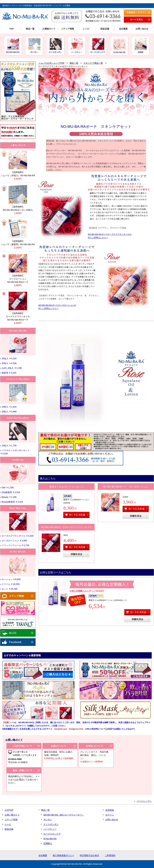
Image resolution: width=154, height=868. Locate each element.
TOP (12, 29)
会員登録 (110, 810)
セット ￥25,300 (10, 589)
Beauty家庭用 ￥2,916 (12, 502)
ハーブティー (50, 829)
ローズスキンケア (52, 834)
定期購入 (48, 843)
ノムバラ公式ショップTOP (51, 63)
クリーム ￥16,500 (11, 584)
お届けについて (59, 746)
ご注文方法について (22, 746)
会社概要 (123, 29)
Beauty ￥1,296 (9, 497)
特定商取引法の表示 (89, 855)
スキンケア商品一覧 (93, 63)
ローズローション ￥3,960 (14, 541)
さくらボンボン (51, 824)
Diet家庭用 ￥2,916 (11, 492)
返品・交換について (22, 770)
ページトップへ (144, 801)
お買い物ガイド (12, 815)
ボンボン (48, 820)
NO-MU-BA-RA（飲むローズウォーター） (64, 815)
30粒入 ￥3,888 (9, 412)
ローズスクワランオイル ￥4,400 (18, 536)
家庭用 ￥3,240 (9, 373)
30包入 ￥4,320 (9, 358)
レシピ (86, 29)
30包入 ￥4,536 (9, 363)
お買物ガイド (49, 29)
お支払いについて (95, 746)
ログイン (110, 815)
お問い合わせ (142, 29)
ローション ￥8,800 (11, 579)
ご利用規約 (110, 855)
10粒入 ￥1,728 (9, 446)
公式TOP (9, 810)
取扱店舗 (105, 29)
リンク (18, 164)
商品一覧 (30, 29)
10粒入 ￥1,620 (9, 407)
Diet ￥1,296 (8, 488)
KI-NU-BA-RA (50, 839)
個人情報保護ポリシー (63, 855)
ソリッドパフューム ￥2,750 (15, 545)
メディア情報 (67, 29)
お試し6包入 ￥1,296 (12, 368)
